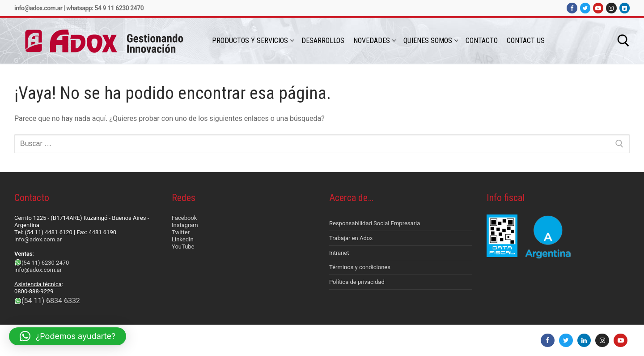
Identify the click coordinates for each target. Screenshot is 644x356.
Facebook (184, 218)
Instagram (185, 225)
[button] (68, 336)
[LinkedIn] (625, 8)
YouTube (183, 247)
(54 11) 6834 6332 (51, 301)
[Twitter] (585, 8)
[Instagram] (611, 8)
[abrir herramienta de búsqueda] (623, 41)
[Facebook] (572, 8)
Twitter (181, 232)
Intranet (339, 253)
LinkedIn (183, 239)
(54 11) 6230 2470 (45, 263)
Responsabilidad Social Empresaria (375, 223)
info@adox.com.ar (38, 8)
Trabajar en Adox (351, 238)
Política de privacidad (357, 282)
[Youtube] (598, 8)
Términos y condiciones (360, 267)
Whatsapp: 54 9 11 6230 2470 (105, 8)
